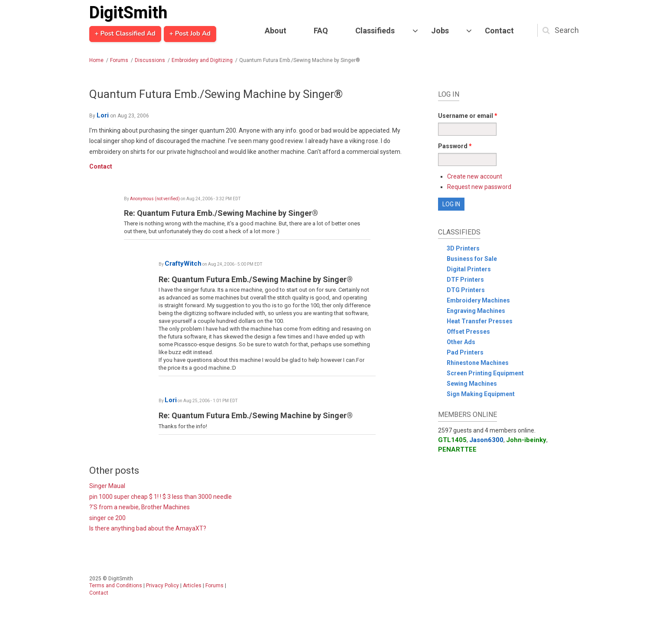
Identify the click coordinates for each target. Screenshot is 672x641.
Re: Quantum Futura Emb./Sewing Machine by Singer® (221, 213)
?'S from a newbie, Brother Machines (140, 507)
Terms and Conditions (116, 586)
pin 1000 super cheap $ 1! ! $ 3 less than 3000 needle (161, 497)
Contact (499, 31)
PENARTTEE (457, 449)
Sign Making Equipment (481, 394)
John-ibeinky (526, 440)
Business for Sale (472, 259)
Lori (103, 115)
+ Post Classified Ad (125, 34)
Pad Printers (465, 352)
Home (96, 60)
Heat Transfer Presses (480, 321)
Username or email (468, 116)
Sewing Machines (472, 384)
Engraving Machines (476, 311)
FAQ (321, 31)
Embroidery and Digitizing (202, 60)
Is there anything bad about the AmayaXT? (148, 528)
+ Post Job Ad (190, 34)
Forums (119, 60)
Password (455, 146)
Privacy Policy (162, 586)
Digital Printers (469, 269)
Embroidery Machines (478, 300)
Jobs (440, 31)
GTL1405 (452, 440)
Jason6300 (486, 440)
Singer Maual (107, 486)
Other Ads (461, 342)
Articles (192, 586)
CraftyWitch (183, 264)
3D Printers (463, 248)
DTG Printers (466, 290)
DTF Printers (465, 280)
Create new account (475, 176)
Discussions (150, 60)
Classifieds (375, 31)
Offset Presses (468, 332)
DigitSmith (128, 13)
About (276, 31)
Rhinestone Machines (478, 363)
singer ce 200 (107, 518)
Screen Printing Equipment (485, 373)
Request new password (479, 187)
